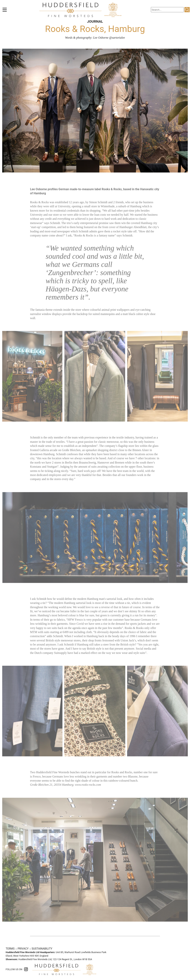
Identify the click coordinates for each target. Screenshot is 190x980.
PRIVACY (23, 949)
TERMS (10, 949)
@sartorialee (117, 38)
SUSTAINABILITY (42, 949)
